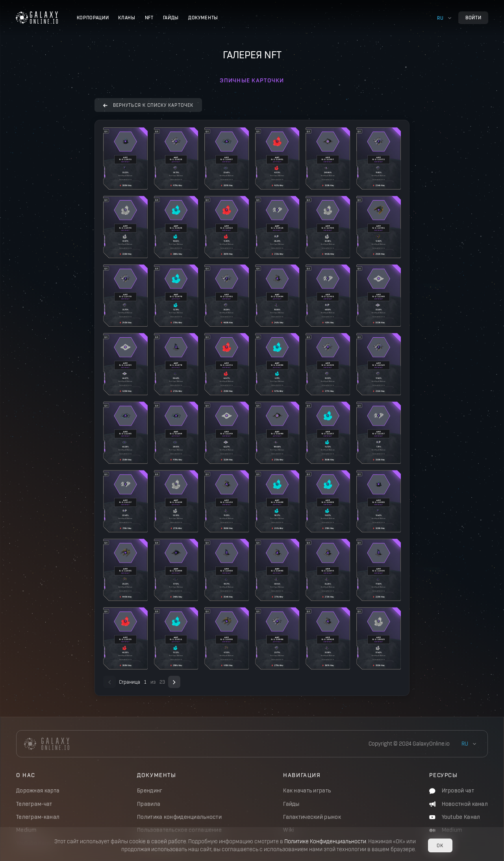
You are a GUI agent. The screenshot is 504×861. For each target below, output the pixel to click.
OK (440, 845)
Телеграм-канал (38, 817)
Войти (473, 18)
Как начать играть (307, 791)
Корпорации (93, 18)
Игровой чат (452, 791)
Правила (149, 804)
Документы (203, 18)
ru (440, 18)
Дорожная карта (38, 791)
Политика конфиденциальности (179, 817)
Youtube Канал (455, 817)
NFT (149, 18)
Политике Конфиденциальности (325, 841)
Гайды (171, 18)
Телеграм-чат (34, 804)
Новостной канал (459, 804)
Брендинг (150, 791)
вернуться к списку (148, 105)
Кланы (127, 18)
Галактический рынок (312, 817)
